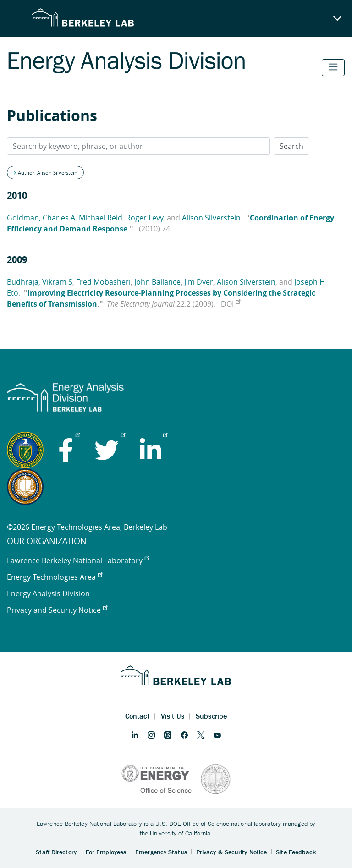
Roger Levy (145, 218)
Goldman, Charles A (41, 218)
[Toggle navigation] (333, 68)
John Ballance (157, 282)
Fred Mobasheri (103, 282)
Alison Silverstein (211, 218)
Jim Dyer (199, 282)
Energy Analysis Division (48, 593)
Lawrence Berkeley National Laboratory (78, 560)
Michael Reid (101, 218)
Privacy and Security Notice (57, 610)
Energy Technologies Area (55, 577)
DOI (231, 304)
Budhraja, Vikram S (40, 282)
